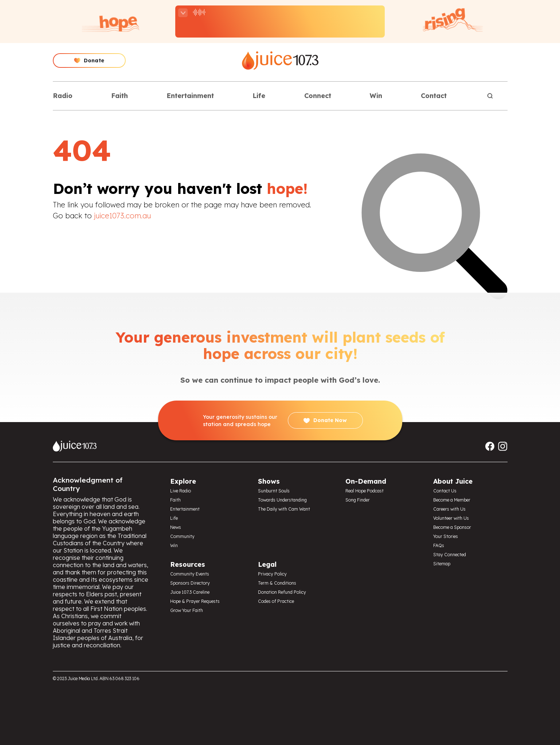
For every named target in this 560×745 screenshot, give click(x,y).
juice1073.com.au (122, 216)
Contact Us (445, 491)
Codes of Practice (276, 601)
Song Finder (358, 500)
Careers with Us (449, 509)
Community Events (190, 574)
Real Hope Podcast (365, 491)
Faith (120, 96)
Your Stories (446, 536)
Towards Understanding (282, 500)
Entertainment (190, 96)
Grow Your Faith (187, 610)
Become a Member (452, 500)
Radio (63, 96)
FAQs (439, 545)
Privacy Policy (272, 574)
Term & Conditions (277, 583)
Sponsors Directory (190, 583)
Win (376, 96)
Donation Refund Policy (282, 592)
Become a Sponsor (452, 527)
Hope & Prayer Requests (195, 601)
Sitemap (442, 564)
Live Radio (181, 491)
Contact (434, 96)
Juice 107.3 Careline (190, 592)
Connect (318, 96)
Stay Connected (450, 555)
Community (182, 536)
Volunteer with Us (451, 518)
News (176, 527)
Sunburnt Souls (274, 491)
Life (259, 96)
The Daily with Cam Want (284, 509)
